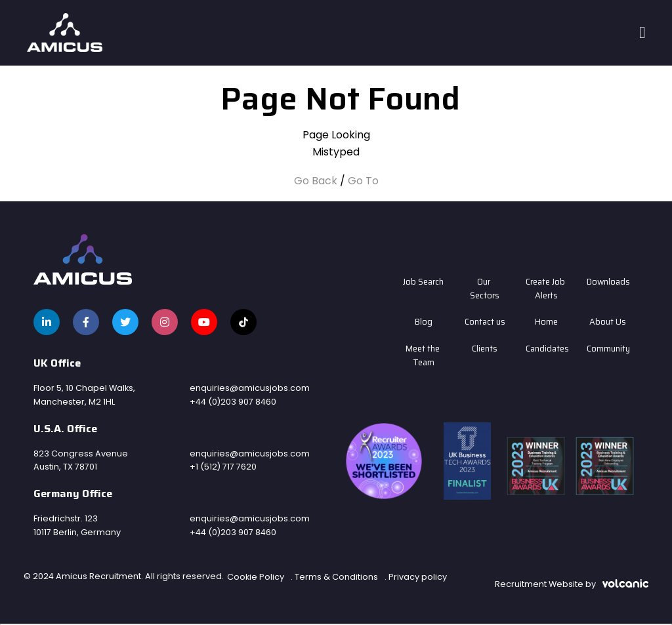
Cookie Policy (256, 577)
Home (546, 322)
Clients (485, 349)
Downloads (608, 282)
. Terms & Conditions (334, 577)
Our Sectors (485, 289)
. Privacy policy (416, 577)
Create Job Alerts (546, 289)
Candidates (547, 349)
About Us (608, 322)
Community (608, 349)
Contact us (485, 322)
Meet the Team (424, 356)
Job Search (423, 282)
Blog (424, 322)
